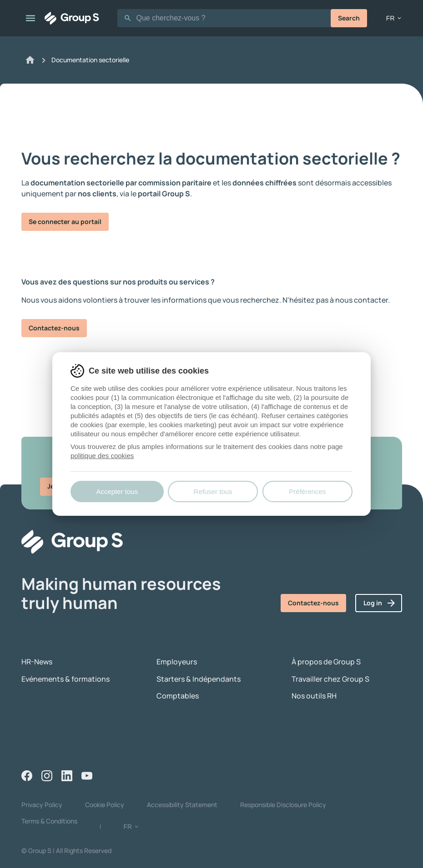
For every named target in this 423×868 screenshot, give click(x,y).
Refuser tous (213, 491)
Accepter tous (117, 491)
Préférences (307, 491)
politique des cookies (102, 456)
